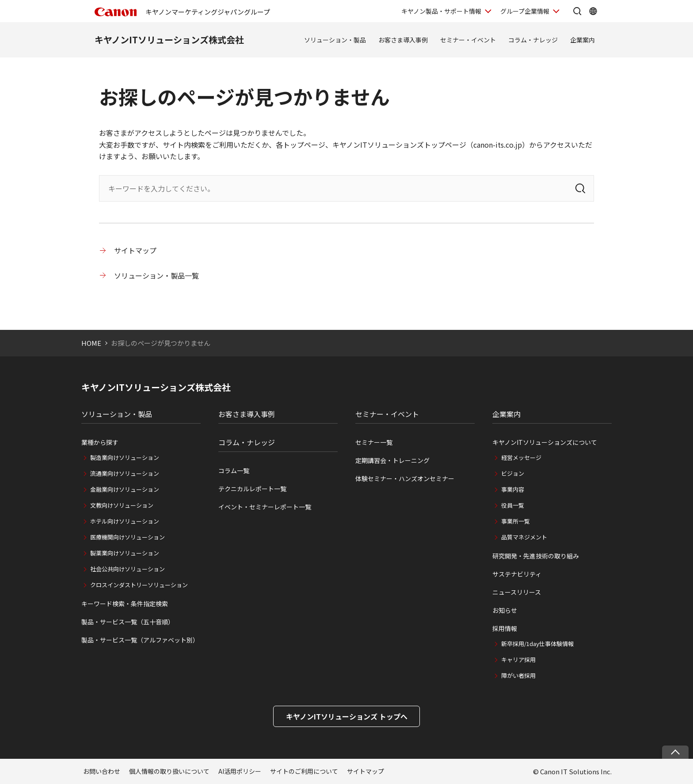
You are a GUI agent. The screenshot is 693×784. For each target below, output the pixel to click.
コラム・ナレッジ (533, 40)
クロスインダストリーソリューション (139, 585)
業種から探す (100, 442)
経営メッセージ (521, 457)
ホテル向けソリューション (125, 521)
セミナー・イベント (468, 40)
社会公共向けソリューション (128, 569)
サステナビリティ (517, 574)
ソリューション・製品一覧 (156, 275)
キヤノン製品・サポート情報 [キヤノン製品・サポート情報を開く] (441, 11)
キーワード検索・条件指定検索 (125, 604)
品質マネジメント (524, 537)
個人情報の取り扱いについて (169, 771)
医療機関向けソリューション (128, 537)
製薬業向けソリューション (125, 553)
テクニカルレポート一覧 (252, 489)
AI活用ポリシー (240, 771)
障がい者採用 (518, 675)
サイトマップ (135, 250)
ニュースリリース (517, 592)
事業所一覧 (516, 521)
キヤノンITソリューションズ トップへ (347, 716)
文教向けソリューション (122, 505)
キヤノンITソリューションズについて (545, 442)
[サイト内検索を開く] (577, 11)
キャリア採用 (518, 660)
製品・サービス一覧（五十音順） (128, 622)
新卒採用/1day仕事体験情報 (537, 644)
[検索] (580, 188)
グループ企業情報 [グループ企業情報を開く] (525, 11)
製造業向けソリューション (125, 457)
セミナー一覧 (374, 442)
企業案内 (583, 40)
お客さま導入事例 (403, 40)
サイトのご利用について (304, 771)
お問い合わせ (102, 771)
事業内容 (513, 489)
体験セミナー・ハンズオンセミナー (405, 478)
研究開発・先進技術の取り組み (536, 556)
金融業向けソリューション (125, 489)
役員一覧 (513, 505)
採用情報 (505, 628)
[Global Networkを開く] (593, 11)
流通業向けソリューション (125, 473)
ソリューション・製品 (335, 40)
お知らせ (505, 610)
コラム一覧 (234, 470)
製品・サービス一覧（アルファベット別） (140, 640)
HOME (91, 343)
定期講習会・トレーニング (392, 460)
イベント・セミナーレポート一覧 (265, 507)
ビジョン (513, 473)
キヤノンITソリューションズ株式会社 (169, 40)
